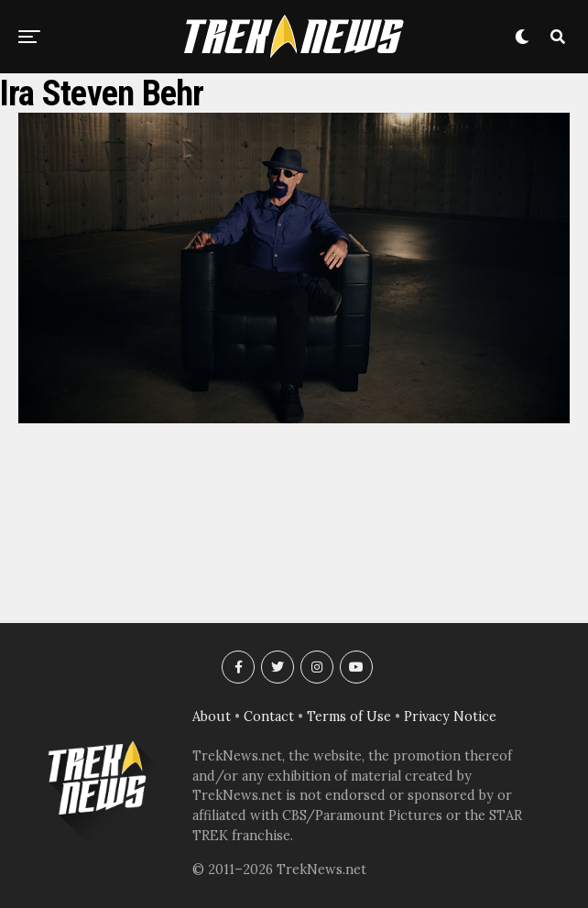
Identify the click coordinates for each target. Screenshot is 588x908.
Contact (269, 717)
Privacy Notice (450, 717)
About (212, 717)
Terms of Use (349, 717)
